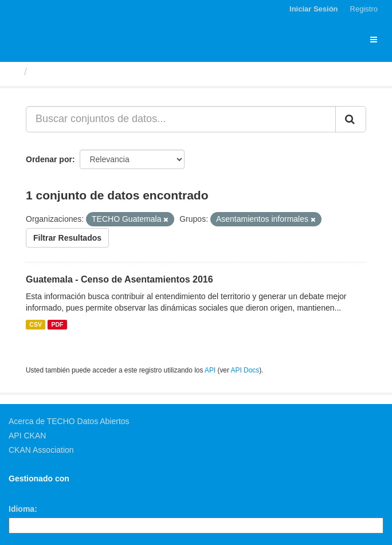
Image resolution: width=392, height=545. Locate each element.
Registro (364, 9)
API (210, 370)
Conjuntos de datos (81, 72)
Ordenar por (49, 159)
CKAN (28, 491)
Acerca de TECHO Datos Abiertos (69, 421)
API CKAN (27, 436)
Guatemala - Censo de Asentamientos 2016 (119, 279)
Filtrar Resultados (67, 238)
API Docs (245, 370)
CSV (36, 324)
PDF (57, 324)
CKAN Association (41, 450)
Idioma (21, 509)
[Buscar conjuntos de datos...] (181, 119)
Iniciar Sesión (314, 9)
